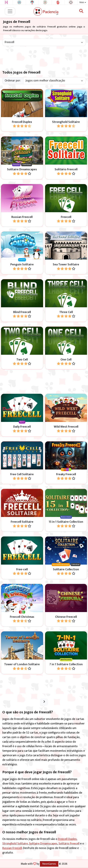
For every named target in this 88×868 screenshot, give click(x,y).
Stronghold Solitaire (15, 844)
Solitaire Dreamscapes (43, 844)
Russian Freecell (12, 848)
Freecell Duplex (67, 839)
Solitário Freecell (69, 844)
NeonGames (49, 864)
